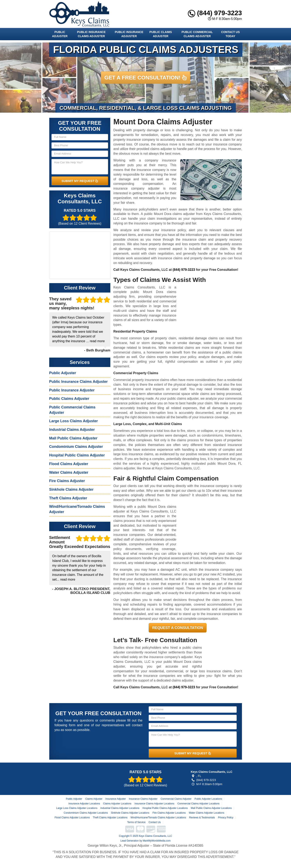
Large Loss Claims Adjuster (74, 421)
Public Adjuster (60, 34)
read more (97, 341)
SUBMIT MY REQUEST (80, 181)
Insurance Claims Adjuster (143, 799)
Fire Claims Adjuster (67, 481)
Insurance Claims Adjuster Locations (154, 804)
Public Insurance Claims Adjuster (91, 34)
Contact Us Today (230, 34)
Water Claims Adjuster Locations (206, 813)
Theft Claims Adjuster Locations (110, 818)
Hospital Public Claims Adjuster (77, 455)
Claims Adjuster (94, 799)
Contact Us (155, 822)
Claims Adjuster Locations (117, 804)
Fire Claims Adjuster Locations (169, 813)
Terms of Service (136, 822)
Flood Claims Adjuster (69, 464)
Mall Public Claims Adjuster (73, 438)
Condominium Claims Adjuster (76, 447)
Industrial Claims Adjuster (72, 430)
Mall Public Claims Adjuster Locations (211, 808)
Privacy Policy (226, 818)
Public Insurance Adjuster (129, 34)
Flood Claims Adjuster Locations (72, 818)
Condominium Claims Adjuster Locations (86, 813)
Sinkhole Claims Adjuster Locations (130, 813)
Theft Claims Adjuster (68, 498)
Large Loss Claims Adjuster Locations (77, 808)
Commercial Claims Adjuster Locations (198, 804)
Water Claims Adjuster (69, 472)
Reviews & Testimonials (202, 818)
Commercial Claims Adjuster (176, 799)
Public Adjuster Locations (208, 799)
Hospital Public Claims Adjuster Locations (165, 808)
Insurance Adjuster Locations (84, 804)
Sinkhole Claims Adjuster (71, 489)
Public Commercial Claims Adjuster (197, 34)
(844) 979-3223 (215, 13)
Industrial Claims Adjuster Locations (120, 808)
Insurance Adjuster (116, 799)
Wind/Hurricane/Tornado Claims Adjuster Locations (158, 818)
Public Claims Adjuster (161, 34)
